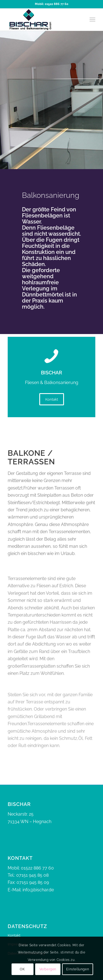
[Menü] (92, 20)
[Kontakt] (52, 399)
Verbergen (48, 969)
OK (22, 969)
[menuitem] (92, 20)
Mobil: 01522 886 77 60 (52, 4)
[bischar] (43, 20)
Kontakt (14, 935)
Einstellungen (78, 969)
